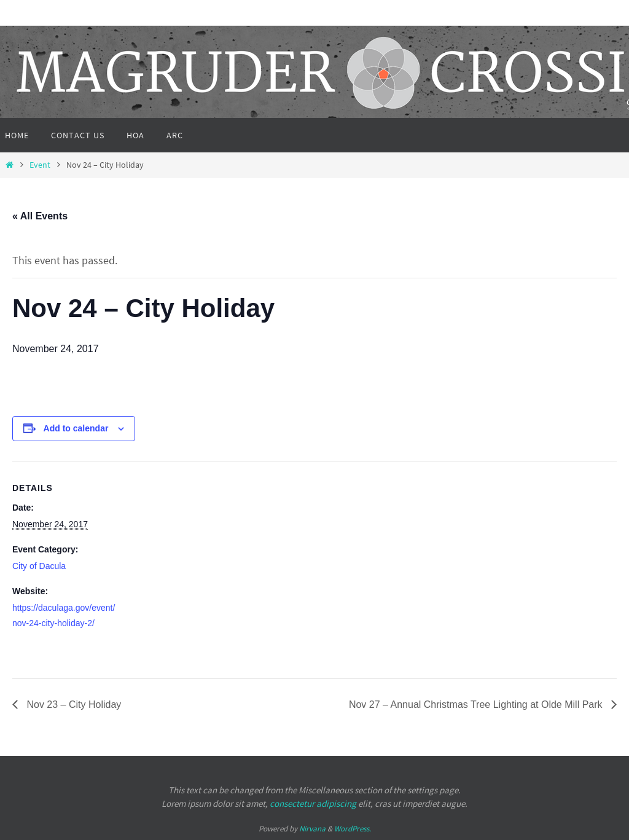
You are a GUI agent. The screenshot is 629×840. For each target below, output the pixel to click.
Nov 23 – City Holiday (72, 705)
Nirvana (312, 829)
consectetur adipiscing (313, 803)
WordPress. (353, 829)
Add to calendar (76, 428)
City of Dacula (39, 566)
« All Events (40, 216)
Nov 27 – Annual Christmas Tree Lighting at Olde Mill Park (477, 705)
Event (40, 165)
